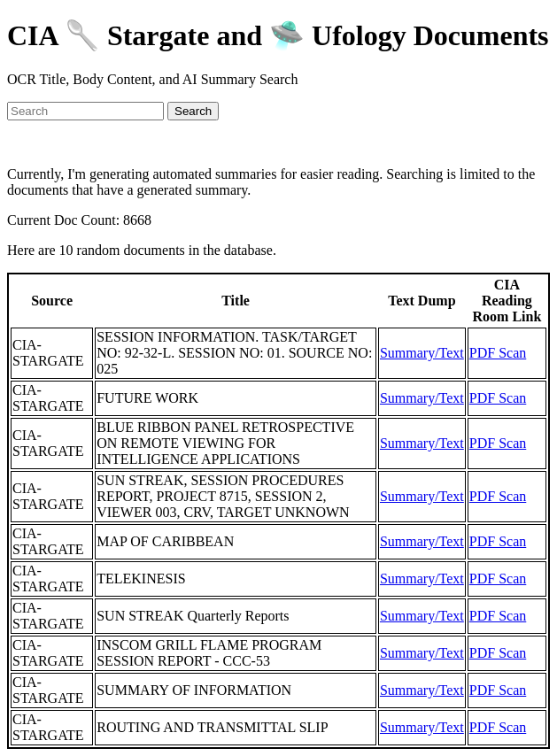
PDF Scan (498, 353)
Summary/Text (422, 353)
